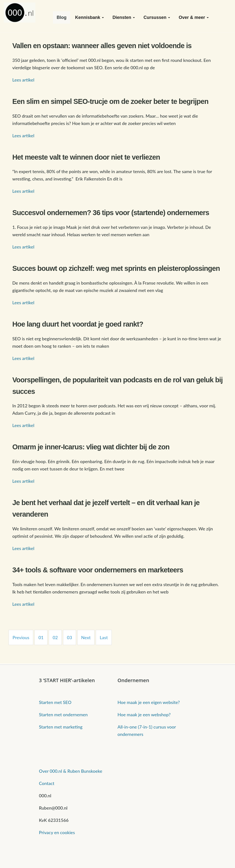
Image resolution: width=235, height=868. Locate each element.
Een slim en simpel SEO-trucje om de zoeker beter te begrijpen (110, 101)
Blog (62, 17)
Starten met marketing (61, 727)
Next (86, 637)
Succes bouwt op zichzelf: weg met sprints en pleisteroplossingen (116, 268)
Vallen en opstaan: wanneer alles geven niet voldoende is (102, 46)
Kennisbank (89, 17)
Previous (21, 637)
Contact (47, 783)
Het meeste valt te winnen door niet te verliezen (86, 157)
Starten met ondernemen (63, 715)
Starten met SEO (55, 702)
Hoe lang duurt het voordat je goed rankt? (78, 324)
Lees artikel (23, 80)
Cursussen (157, 17)
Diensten (124, 17)
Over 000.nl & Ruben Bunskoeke (70, 771)
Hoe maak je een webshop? (144, 715)
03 (70, 637)
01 (41, 637)
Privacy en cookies (57, 832)
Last (104, 637)
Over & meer (194, 17)
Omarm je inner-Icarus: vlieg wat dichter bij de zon (91, 447)
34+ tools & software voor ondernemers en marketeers (98, 570)
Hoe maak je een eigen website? (149, 702)
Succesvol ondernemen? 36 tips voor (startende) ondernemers (111, 213)
